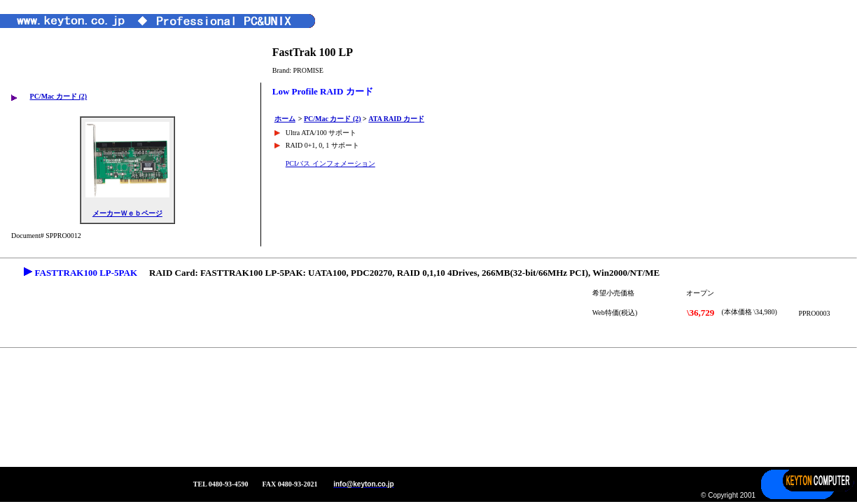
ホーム (285, 119)
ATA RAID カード (396, 119)
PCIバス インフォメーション (330, 163)
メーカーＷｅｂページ (127, 213)
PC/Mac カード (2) (59, 96)
